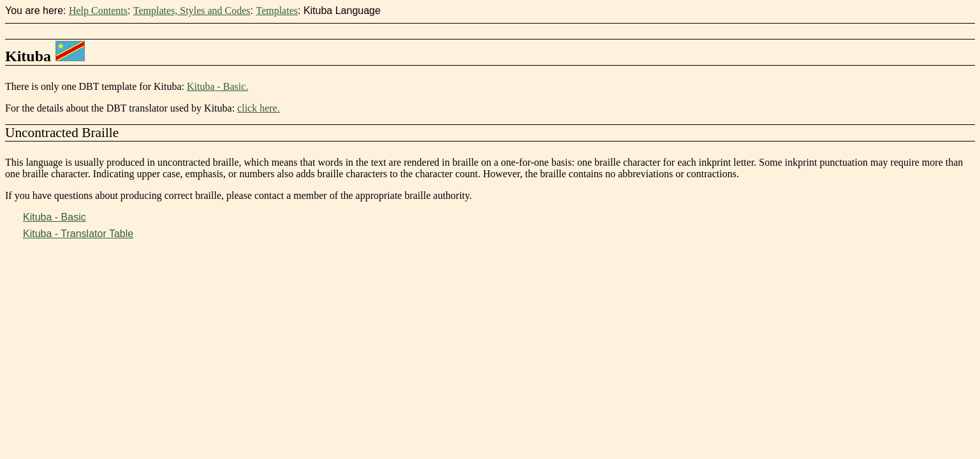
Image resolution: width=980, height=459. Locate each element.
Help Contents (98, 11)
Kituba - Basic (55, 217)
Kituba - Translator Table (78, 234)
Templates (277, 11)
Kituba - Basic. (217, 86)
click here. (259, 108)
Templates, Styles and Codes (192, 11)
